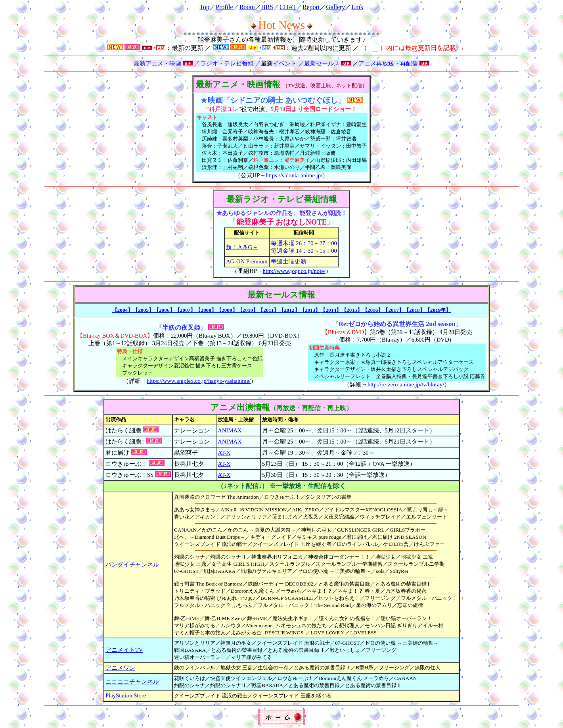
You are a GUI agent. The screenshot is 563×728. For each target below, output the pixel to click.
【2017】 (394, 310)
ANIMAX (230, 430)
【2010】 (248, 310)
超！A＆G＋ (242, 247)
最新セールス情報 (281, 295)
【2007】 (185, 310)
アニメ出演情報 (240, 407)
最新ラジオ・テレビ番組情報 (282, 199)
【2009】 (227, 310)
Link (357, 7)
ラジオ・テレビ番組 (227, 63)
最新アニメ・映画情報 (238, 85)
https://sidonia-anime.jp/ (294, 175)
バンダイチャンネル (132, 565)
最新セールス (322, 63)
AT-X (224, 453)
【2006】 (164, 310)
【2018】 (415, 310)
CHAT (288, 7)
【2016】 (373, 310)
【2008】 (206, 310)
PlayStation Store (126, 695)
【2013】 (310, 310)
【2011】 (268, 310)
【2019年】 (438, 310)
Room (247, 7)
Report (311, 7)
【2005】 (143, 310)
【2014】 (331, 310)
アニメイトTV (124, 650)
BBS (267, 7)
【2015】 (352, 310)
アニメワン (120, 668)
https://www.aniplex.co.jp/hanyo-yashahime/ (199, 381)
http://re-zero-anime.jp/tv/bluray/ (406, 384)
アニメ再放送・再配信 (388, 63)
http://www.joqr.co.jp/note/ (294, 271)
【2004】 (123, 310)
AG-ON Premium (247, 261)
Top (204, 7)
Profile (224, 7)
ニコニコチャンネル (132, 682)
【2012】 (289, 310)
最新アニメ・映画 (157, 63)
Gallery (335, 7)
